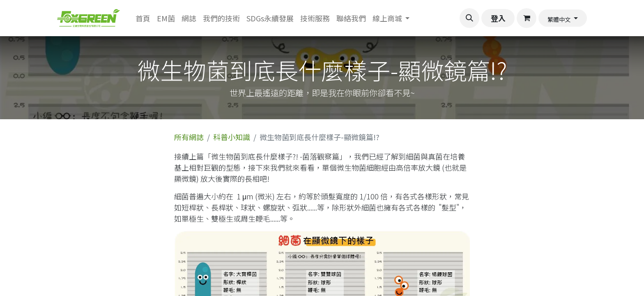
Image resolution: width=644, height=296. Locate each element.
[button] (469, 18)
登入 (498, 18)
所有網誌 (189, 137)
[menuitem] (143, 18)
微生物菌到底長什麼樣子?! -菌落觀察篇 (275, 156)
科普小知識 (232, 137)
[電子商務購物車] (527, 18)
